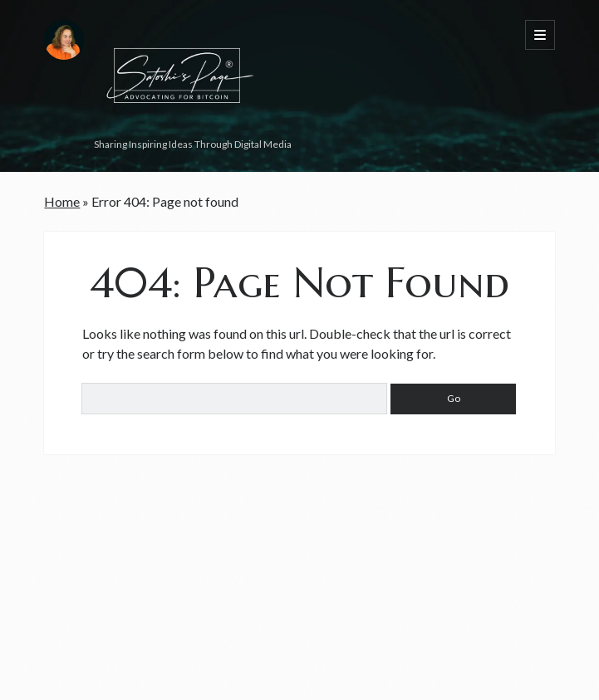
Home (62, 201)
